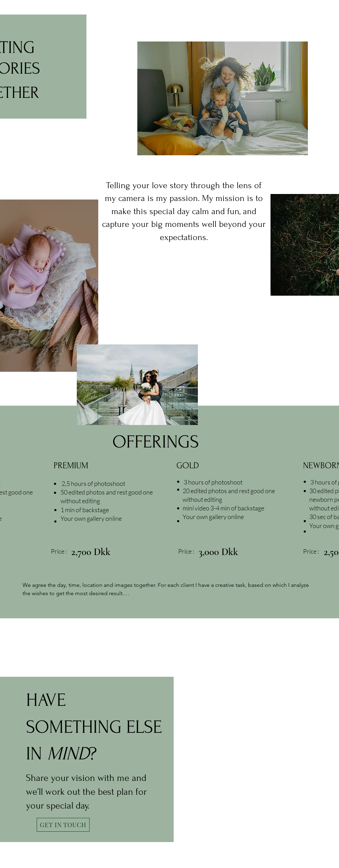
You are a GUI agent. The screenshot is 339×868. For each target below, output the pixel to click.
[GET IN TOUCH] (63, 825)
